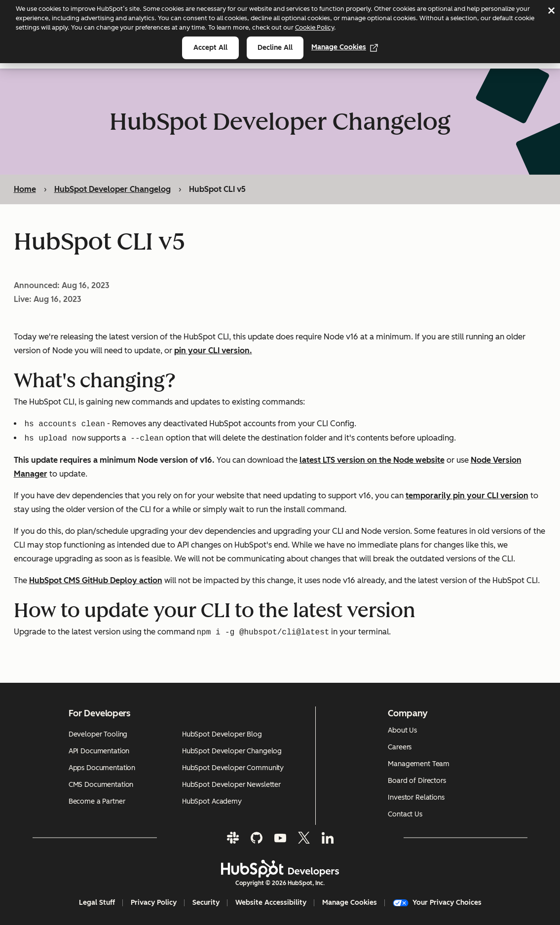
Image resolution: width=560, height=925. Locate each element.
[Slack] (233, 838)
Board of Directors (417, 781)
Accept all (210, 48)
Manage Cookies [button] (350, 903)
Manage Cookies (345, 47)
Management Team (419, 764)
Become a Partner (97, 801)
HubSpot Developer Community (233, 768)
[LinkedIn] (328, 838)
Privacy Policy (154, 903)
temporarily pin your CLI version (467, 496)
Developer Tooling (98, 734)
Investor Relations (416, 797)
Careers (400, 747)
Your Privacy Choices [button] (437, 903)
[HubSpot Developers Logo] (280, 869)
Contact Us (405, 814)
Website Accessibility (271, 903)
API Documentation (99, 751)
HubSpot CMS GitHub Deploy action (96, 581)
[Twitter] (304, 838)
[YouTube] (280, 838)
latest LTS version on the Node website (372, 461)
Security (206, 903)
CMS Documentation (101, 785)
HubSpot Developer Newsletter (231, 785)
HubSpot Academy (212, 801)
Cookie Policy (315, 27)
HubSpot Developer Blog (222, 734)
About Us (402, 730)
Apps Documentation (102, 768)
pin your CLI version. (213, 351)
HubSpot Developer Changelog (112, 189)
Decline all (275, 48)
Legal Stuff (97, 903)
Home (25, 189)
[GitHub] (257, 838)
